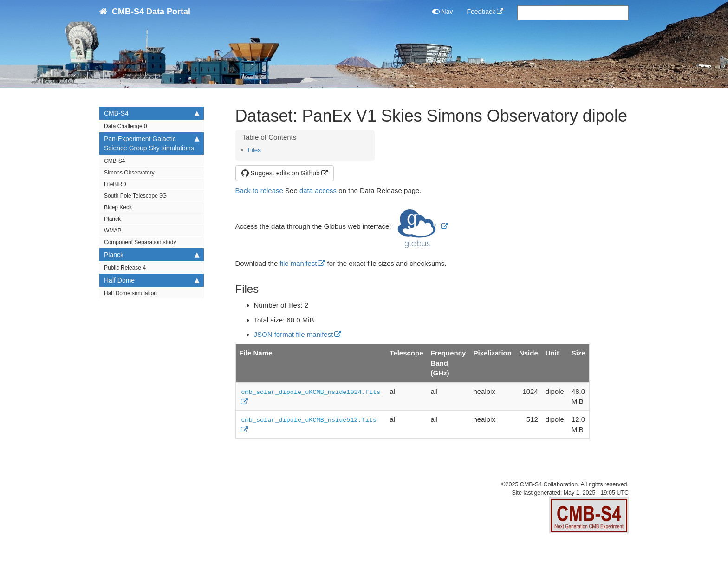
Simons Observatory (129, 173)
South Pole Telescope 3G (135, 196)
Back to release (259, 190)
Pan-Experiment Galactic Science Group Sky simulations (152, 143)
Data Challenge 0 (126, 126)
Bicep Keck (118, 207)
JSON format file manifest (294, 334)
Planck (112, 219)
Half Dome (152, 280)
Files (255, 150)
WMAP (113, 231)
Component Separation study (140, 242)
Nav (443, 12)
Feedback (481, 12)
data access (318, 190)
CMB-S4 (152, 113)
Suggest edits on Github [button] (281, 173)
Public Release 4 (125, 268)
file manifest (298, 263)
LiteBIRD (115, 184)
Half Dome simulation (130, 293)
